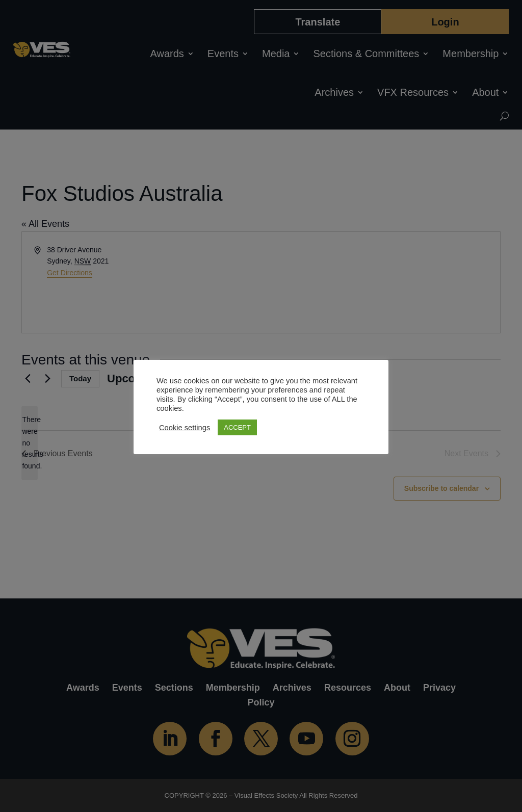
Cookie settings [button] (185, 428)
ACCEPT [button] (237, 427)
